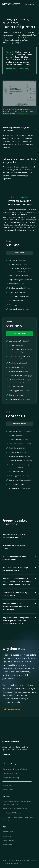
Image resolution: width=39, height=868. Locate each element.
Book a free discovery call (12, 709)
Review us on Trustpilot (12, 863)
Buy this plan (19, 253)
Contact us (7, 755)
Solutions (30, 4)
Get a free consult (19, 424)
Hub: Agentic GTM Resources (12, 813)
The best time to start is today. (18, 69)
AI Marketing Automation (11, 773)
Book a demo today (20, 333)
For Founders (7, 785)
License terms (7, 845)
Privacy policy (7, 836)
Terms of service (8, 832)
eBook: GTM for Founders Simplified (15, 809)
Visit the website (22, 113)
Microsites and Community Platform (15, 769)
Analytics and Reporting (11, 778)
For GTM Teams (8, 790)
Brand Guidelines (8, 840)
